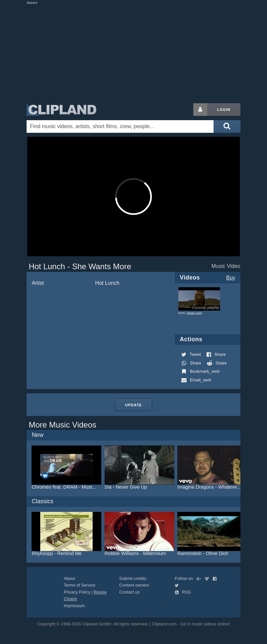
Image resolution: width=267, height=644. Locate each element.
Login (224, 110)
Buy (231, 278)
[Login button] (200, 110)
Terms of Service (80, 585)
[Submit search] (227, 126)
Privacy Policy (77, 592)
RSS (183, 592)
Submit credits (133, 578)
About (69, 578)
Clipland (61, 110)
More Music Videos (62, 425)
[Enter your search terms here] (120, 126)
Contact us (129, 592)
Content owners (134, 585)
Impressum (74, 606)
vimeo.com (194, 313)
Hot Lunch (107, 283)
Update (133, 405)
